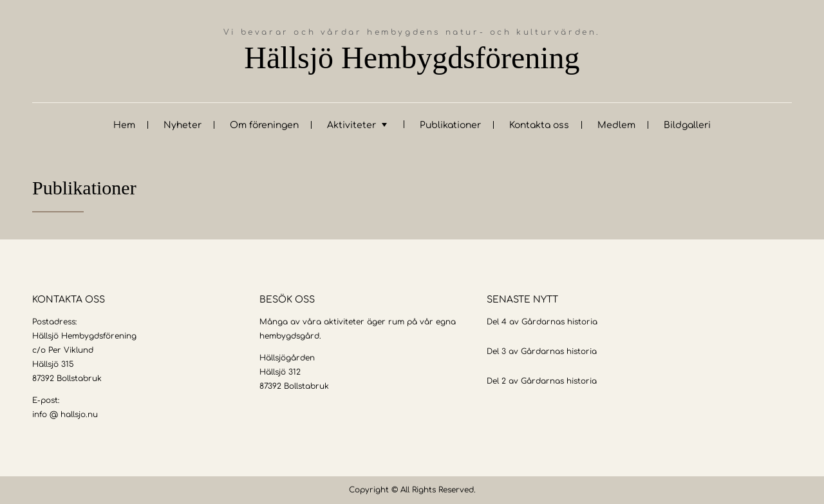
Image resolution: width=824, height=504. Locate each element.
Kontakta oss (539, 125)
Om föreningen (264, 125)
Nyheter (183, 125)
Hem (124, 125)
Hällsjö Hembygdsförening (412, 58)
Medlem (616, 125)
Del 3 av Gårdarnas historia (542, 351)
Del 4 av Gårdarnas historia (542, 322)
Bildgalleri (687, 125)
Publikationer (450, 125)
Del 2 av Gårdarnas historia (542, 381)
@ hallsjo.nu (74, 415)
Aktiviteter (351, 125)
